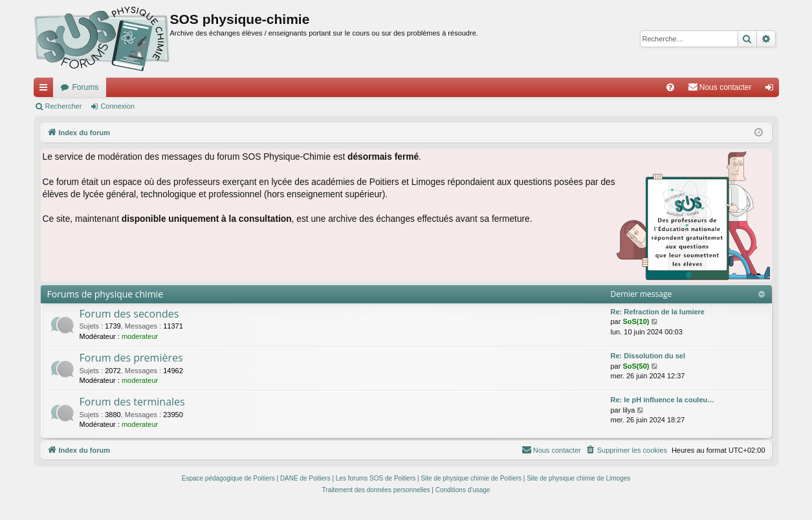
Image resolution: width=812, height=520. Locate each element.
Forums (86, 87)
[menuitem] (670, 87)
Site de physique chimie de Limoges (578, 478)
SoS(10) (636, 321)
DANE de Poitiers (305, 478)
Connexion (117, 106)
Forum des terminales (132, 402)
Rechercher (64, 106)
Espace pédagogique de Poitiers (228, 478)
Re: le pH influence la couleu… (663, 400)
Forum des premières (131, 358)
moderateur (140, 336)
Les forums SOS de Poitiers (376, 478)
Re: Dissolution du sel (648, 356)
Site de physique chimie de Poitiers (471, 478)
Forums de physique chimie (105, 294)
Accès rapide (46, 90)
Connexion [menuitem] (772, 90)
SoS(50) (636, 366)
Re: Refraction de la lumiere (658, 312)
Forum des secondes (129, 314)
